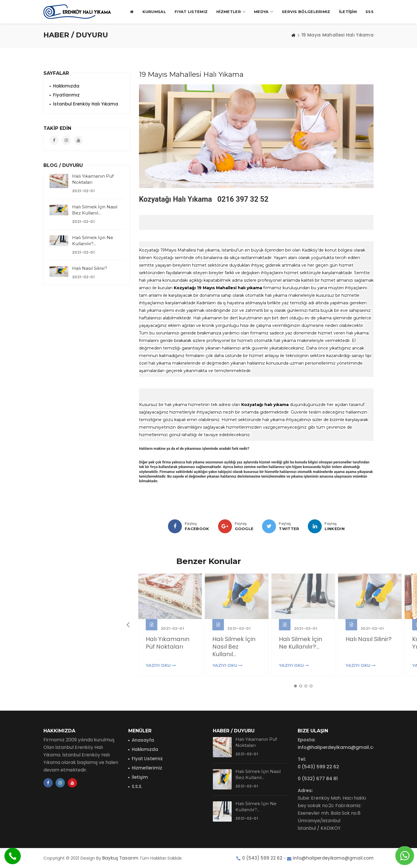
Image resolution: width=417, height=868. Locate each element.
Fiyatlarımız (66, 95)
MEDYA (264, 12)
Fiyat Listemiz (191, 12)
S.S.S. (137, 786)
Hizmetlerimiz (147, 768)
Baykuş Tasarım (120, 858)
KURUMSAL (154, 12)
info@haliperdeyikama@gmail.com (339, 747)
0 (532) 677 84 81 (318, 779)
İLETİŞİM (348, 12)
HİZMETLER (231, 12)
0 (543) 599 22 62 (318, 767)
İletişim (140, 777)
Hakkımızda (66, 86)
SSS (370, 12)
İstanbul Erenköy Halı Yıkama (86, 104)
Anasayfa (143, 740)
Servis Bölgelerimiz (306, 12)
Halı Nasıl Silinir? (90, 268)
